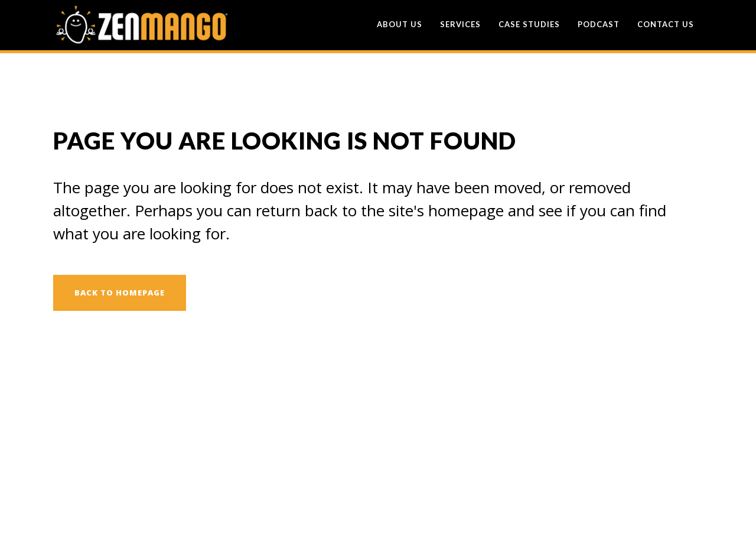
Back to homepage (120, 293)
